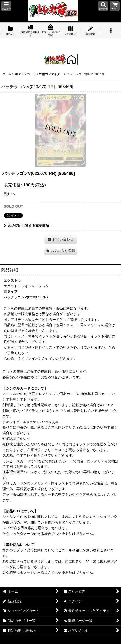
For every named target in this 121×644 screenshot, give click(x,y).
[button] (6, 6)
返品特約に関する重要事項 (26, 226)
